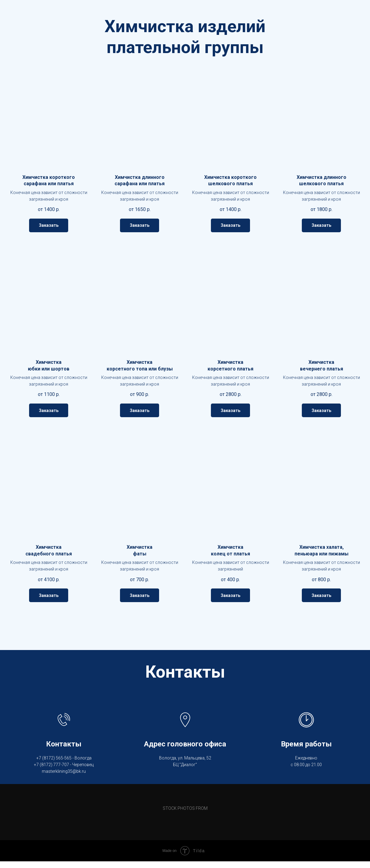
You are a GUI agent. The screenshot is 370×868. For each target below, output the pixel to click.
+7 (39, 758)
